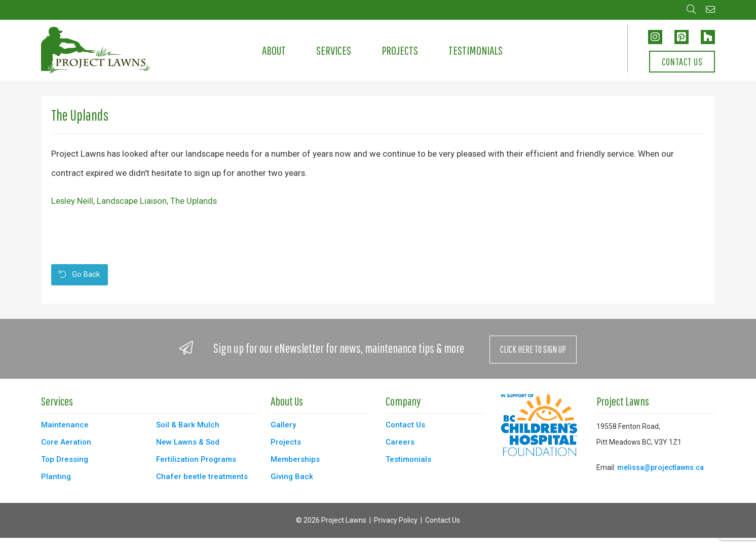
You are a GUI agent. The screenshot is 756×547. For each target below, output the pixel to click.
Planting (56, 477)
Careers (400, 442)
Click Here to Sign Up (533, 349)
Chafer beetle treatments (202, 477)
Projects (400, 50)
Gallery (283, 425)
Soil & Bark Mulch (188, 425)
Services (334, 50)
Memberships (295, 459)
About (274, 50)
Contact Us (682, 62)
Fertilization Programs (196, 459)
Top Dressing (65, 459)
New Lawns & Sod (188, 442)
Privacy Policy (396, 520)
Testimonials (476, 50)
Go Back (79, 275)
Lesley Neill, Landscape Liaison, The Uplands (134, 201)
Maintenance (65, 425)
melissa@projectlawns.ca (660, 467)
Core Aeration (66, 442)
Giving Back (292, 477)
